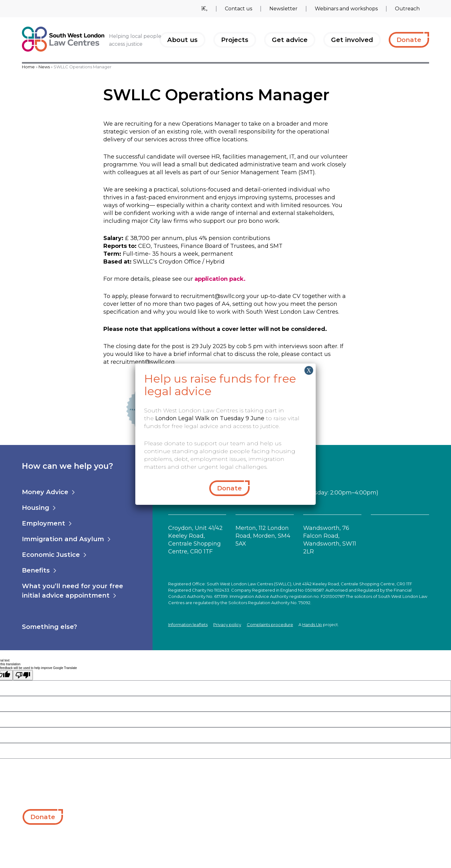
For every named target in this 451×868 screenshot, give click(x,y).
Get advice (290, 40)
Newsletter (283, 9)
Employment (44, 523)
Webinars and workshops (346, 9)
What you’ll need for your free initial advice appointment (73, 591)
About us (182, 40)
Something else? (49, 627)
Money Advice (45, 492)
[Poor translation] (23, 675)
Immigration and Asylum (63, 539)
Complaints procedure (270, 625)
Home (28, 67)
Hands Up (312, 625)
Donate (409, 40)
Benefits (36, 570)
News (44, 67)
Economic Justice (51, 555)
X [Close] (309, 370)
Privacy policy (227, 625)
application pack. (220, 279)
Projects (235, 40)
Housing (36, 508)
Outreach (407, 9)
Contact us (238, 9)
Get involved (352, 40)
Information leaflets (188, 625)
